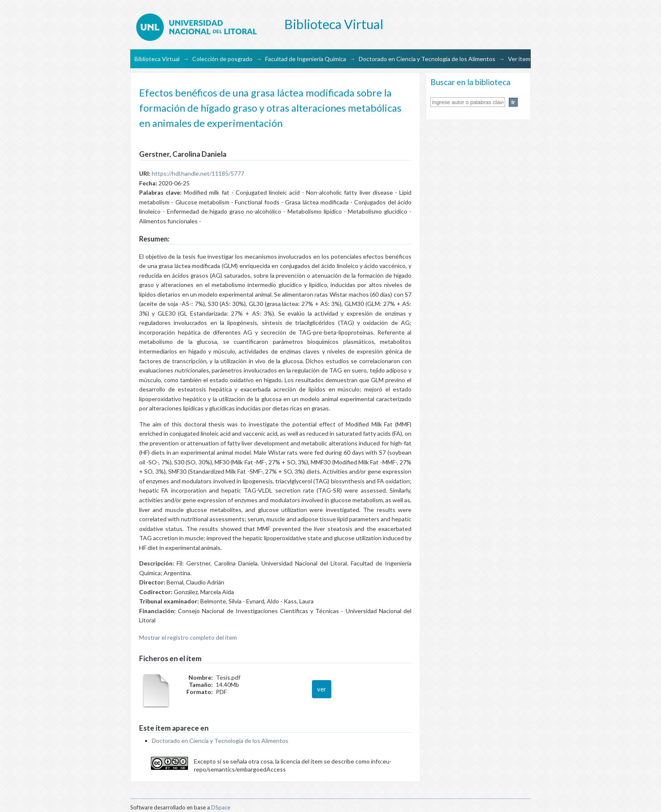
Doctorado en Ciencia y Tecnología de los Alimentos (427, 59)
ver (322, 689)
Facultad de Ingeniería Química (306, 59)
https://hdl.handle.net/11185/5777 (198, 173)
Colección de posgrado (222, 59)
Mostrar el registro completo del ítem (188, 637)
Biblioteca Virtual (157, 59)
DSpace (221, 807)
